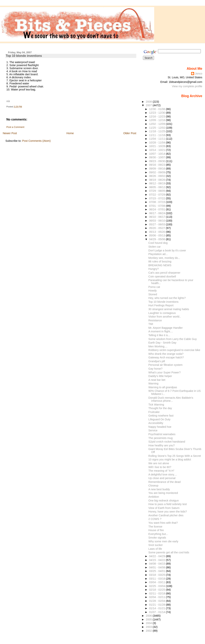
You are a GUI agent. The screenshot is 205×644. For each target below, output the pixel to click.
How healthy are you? (162, 445)
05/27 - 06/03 (157, 224)
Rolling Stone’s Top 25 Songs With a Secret (175, 456)
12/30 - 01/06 (157, 109)
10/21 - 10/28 (157, 146)
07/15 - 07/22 (157, 198)
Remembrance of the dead (165, 482)
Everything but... (158, 534)
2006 (149, 616)
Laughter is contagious (162, 313)
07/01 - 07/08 (157, 206)
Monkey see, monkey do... (164, 258)
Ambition (154, 497)
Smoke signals (157, 538)
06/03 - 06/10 (157, 221)
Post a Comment (15, 127)
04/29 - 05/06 (157, 239)
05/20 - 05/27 (157, 228)
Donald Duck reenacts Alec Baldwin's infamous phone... (171, 399)
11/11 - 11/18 (157, 135)
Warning (154, 383)
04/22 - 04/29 (157, 556)
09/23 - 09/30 (157, 161)
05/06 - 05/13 (157, 235)
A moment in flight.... (161, 331)
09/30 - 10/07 (157, 157)
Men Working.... (158, 346)
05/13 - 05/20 (157, 232)
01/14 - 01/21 (157, 608)
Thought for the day (160, 408)
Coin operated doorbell (162, 276)
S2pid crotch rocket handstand (167, 442)
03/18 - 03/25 (157, 575)
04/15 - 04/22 (157, 560)
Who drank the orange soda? (166, 354)
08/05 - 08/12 (157, 187)
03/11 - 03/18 (157, 579)
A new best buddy (159, 489)
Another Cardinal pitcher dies (166, 515)
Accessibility (156, 423)
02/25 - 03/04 (157, 586)
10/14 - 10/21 (157, 150)
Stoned (153, 294)
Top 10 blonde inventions (24, 56)
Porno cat (154, 287)
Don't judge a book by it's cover (167, 250)
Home (70, 133)
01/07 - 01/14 (157, 612)
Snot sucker (156, 545)
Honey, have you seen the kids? (168, 512)
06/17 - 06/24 (157, 213)
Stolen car (155, 247)
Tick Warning (156, 405)
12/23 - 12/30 (157, 113)
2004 (149, 623)
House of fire (156, 530)
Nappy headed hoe (160, 427)
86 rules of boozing (160, 261)
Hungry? (154, 269)
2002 (149, 631)
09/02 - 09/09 (157, 172)
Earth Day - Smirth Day (162, 343)
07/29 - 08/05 (157, 191)
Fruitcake (154, 412)
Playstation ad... (158, 254)
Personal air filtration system (166, 365)
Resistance (155, 320)
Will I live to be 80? (160, 467)
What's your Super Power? (165, 372)
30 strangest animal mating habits (169, 309)
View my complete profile (187, 86)
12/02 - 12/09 (157, 124)
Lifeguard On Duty (160, 419)
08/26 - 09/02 (157, 176)
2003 (149, 627)
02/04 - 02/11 (157, 597)
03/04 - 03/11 (157, 582)
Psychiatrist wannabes (162, 434)
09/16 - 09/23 (157, 165)
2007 (149, 105)
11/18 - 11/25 (157, 131)
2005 (149, 619)
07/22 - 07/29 (157, 195)
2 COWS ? (155, 519)
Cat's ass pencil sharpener (164, 273)
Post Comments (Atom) (36, 141)
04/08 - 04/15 (157, 564)
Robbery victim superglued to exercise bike (174, 350)
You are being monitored (163, 493)
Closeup (153, 486)
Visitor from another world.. (165, 317)
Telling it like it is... (159, 335)
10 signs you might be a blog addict (170, 459)
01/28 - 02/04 (157, 601)
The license (155, 527)
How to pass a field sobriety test (168, 504)
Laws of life (155, 549)
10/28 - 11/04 (157, 143)
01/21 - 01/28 (157, 605)
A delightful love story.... (163, 474)
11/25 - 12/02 (157, 128)
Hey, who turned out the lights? (167, 298)
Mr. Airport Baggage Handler (166, 328)
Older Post (130, 133)
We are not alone (159, 463)
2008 (149, 102)
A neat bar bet (157, 380)
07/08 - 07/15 (157, 202)
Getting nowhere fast (161, 416)
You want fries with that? (163, 523)
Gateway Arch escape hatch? (166, 357)
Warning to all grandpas (163, 387)
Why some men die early (163, 541)
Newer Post (10, 133)
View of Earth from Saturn (164, 508)
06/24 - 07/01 (157, 209)
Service (153, 430)
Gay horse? (156, 369)
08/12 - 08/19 (157, 183)
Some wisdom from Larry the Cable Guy (173, 339)
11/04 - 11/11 (157, 139)
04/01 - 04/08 (157, 567)
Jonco (199, 74)
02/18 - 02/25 (157, 590)
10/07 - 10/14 (157, 154)
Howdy (153, 291)
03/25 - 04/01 (157, 571)
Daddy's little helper (160, 376)
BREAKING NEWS (160, 265)
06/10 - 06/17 (157, 217)
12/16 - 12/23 (157, 116)
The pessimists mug (161, 438)
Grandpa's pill (157, 361)
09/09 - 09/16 (157, 169)
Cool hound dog (158, 243)
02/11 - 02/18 (157, 593)
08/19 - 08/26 (157, 180)
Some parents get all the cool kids (169, 552)
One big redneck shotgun (164, 501)
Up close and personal (162, 478)
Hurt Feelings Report (161, 305)
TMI (151, 324)
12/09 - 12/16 (157, 120)
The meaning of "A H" (161, 471)
